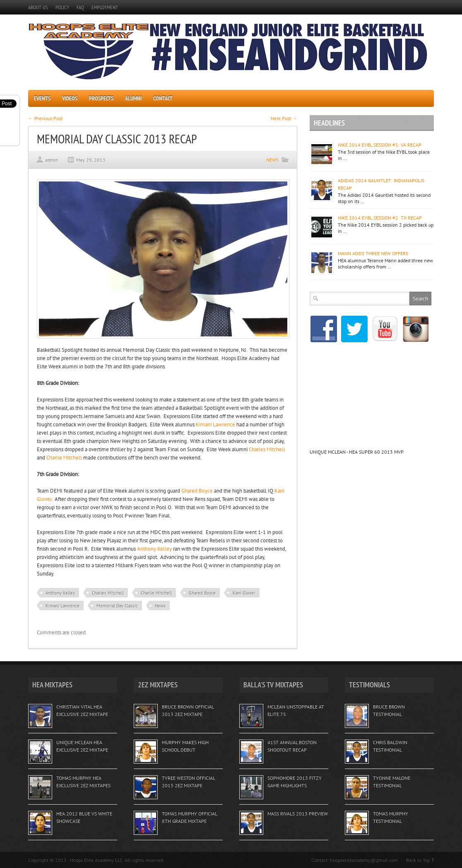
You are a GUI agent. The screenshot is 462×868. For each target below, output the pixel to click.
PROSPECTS (101, 98)
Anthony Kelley (154, 549)
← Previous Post (45, 118)
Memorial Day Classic (117, 606)
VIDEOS (70, 98)
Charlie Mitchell (64, 458)
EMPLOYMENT (105, 7)
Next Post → (284, 118)
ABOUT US (38, 7)
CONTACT (163, 98)
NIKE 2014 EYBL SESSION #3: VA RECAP (380, 145)
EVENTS (42, 98)
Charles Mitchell (267, 449)
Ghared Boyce (197, 491)
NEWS (272, 160)
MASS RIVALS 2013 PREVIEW (298, 814)
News (160, 606)
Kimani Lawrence (215, 424)
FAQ (80, 7)
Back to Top (418, 860)
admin (52, 160)
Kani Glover (244, 593)
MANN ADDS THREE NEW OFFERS (373, 253)
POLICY (62, 7)
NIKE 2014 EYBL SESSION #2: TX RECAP (380, 218)
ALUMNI (133, 98)
